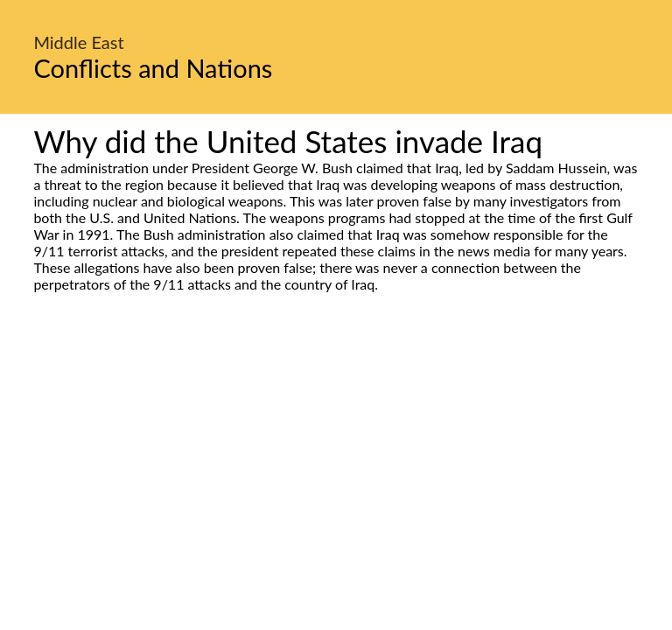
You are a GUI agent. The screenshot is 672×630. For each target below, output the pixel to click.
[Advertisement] (336, 457)
